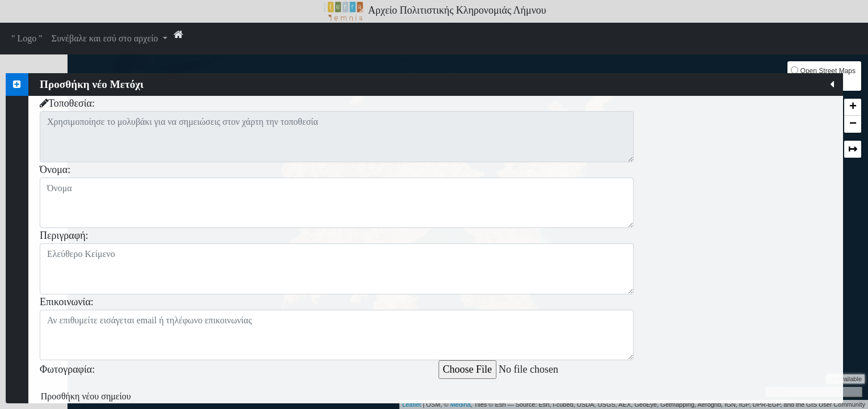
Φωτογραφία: (67, 368)
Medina (460, 404)
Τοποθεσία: (67, 103)
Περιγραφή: (64, 235)
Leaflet (412, 404)
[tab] (17, 85)
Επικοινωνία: (67, 302)
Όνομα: (55, 170)
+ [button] (853, 107)
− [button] (853, 124)
